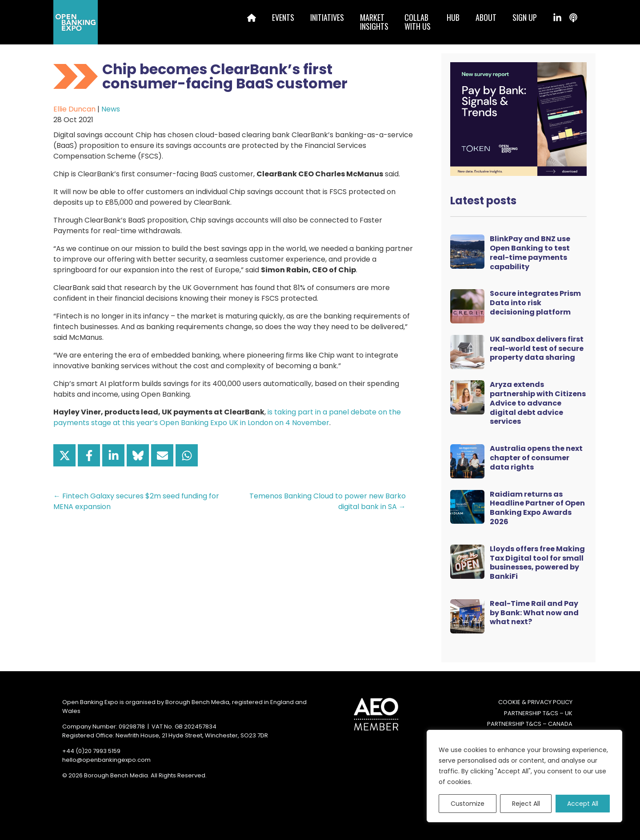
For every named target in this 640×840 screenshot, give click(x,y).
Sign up (525, 17)
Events (283, 17)
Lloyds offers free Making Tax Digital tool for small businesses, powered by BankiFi (537, 563)
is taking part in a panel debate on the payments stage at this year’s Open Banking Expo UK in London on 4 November (227, 417)
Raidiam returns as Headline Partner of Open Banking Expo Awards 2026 (537, 508)
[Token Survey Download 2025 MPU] (518, 118)
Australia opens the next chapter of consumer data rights (536, 458)
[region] (524, 776)
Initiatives (327, 17)
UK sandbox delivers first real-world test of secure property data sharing (537, 348)
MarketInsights (374, 22)
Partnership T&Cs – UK (538, 713)
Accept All (583, 804)
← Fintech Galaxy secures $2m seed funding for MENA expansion (136, 501)
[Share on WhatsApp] (187, 455)
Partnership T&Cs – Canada (530, 724)
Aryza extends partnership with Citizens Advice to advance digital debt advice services (538, 403)
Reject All (526, 804)
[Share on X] (64, 455)
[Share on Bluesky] (138, 455)
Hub (453, 17)
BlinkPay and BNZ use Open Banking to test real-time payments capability (530, 253)
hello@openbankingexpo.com (106, 760)
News (111, 109)
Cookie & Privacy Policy (535, 702)
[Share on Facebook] (89, 455)
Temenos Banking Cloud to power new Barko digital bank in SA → (328, 501)
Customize (468, 804)
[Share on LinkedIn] (113, 455)
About (486, 17)
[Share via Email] (162, 455)
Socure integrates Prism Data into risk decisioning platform (535, 303)
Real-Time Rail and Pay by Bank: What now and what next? (534, 613)
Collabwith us (418, 22)
